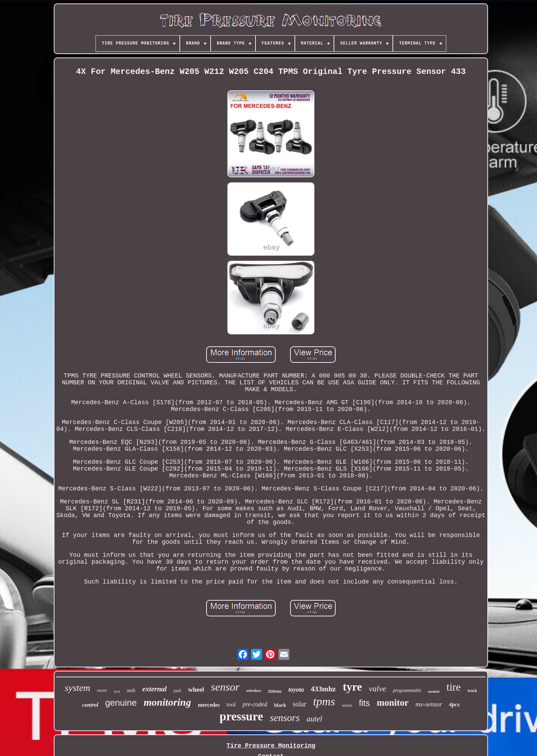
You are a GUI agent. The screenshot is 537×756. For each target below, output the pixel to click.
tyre (352, 687)
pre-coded (255, 704)
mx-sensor (429, 704)
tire (454, 687)
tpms (324, 701)
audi (131, 690)
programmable (407, 690)
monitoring (167, 702)
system (78, 688)
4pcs (454, 704)
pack (178, 691)
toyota (296, 690)
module (434, 691)
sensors (285, 718)
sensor (225, 687)
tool (231, 704)
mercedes (209, 705)
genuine (121, 703)
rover (102, 690)
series (347, 705)
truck (472, 691)
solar (299, 704)
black (280, 705)
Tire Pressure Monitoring (271, 746)
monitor (393, 703)
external (155, 689)
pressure (241, 716)
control (90, 705)
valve (378, 689)
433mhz (323, 689)
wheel (196, 689)
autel (314, 719)
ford (117, 691)
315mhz (275, 691)
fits (364, 703)
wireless (254, 690)
